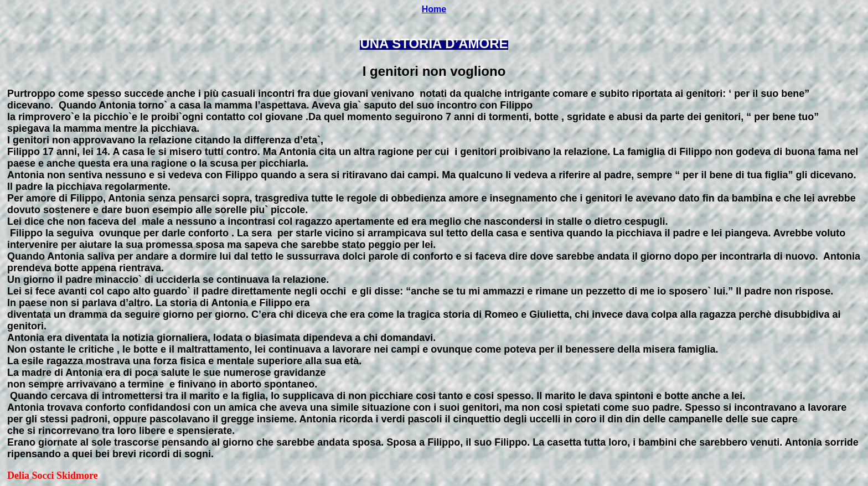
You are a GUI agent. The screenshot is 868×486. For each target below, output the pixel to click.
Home (434, 9)
